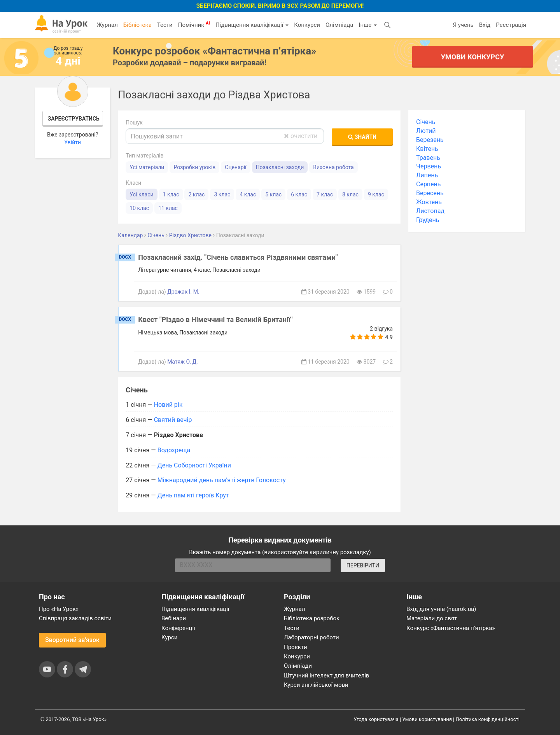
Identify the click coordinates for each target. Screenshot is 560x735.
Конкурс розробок (214, 51)
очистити (301, 136)
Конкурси (307, 25)
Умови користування (427, 719)
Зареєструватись (74, 119)
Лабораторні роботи (311, 637)
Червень (429, 166)
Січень (426, 122)
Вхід (485, 25)
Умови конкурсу (472, 57)
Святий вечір (173, 420)
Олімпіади (298, 666)
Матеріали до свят (432, 618)
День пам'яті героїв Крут (193, 495)
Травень (428, 158)
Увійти (73, 142)
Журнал (107, 25)
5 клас (273, 194)
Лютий (426, 131)
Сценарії (235, 167)
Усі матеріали (147, 167)
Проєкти (296, 647)
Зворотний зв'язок (72, 640)
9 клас (376, 194)
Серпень (429, 184)
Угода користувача (376, 719)
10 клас (139, 208)
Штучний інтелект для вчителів (326, 675)
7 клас (325, 194)
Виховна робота (333, 167)
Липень (427, 175)
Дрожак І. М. (183, 292)
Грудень (428, 220)
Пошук (134, 122)
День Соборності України (194, 465)
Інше (368, 25)
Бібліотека (137, 25)
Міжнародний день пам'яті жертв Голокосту (222, 480)
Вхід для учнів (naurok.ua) (441, 609)
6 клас (299, 194)
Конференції (178, 628)
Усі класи (141, 194)
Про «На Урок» (59, 609)
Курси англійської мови (316, 685)
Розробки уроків (194, 167)
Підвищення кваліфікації (252, 25)
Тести (165, 25)
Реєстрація (511, 25)
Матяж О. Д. (183, 362)
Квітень (427, 149)
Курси (169, 637)
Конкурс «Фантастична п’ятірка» (451, 628)
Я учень (463, 25)
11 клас (168, 208)
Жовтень (429, 202)
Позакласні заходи (280, 167)
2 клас (196, 194)
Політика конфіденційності (488, 719)
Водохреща (174, 450)
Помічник (194, 24)
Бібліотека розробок (312, 618)
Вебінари (174, 618)
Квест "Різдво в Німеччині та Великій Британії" (215, 319)
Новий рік (168, 405)
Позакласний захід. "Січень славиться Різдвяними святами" (238, 257)
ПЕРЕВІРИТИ (363, 565)
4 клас (248, 194)
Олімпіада (339, 25)
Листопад (430, 211)
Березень (430, 140)
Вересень (430, 193)
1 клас (171, 194)
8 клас (350, 194)
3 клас (222, 194)
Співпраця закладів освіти (75, 618)
